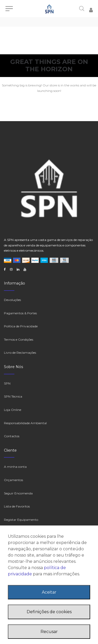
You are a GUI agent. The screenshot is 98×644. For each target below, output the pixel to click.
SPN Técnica (13, 396)
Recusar (49, 632)
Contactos (12, 436)
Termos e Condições (19, 339)
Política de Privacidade (21, 326)
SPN (7, 383)
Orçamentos (13, 480)
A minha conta (15, 467)
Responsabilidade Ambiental (25, 423)
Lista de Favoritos (17, 506)
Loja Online (13, 410)
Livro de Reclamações (20, 353)
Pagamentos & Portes (20, 313)
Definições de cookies (49, 612)
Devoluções (12, 300)
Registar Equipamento (21, 520)
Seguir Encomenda (18, 493)
